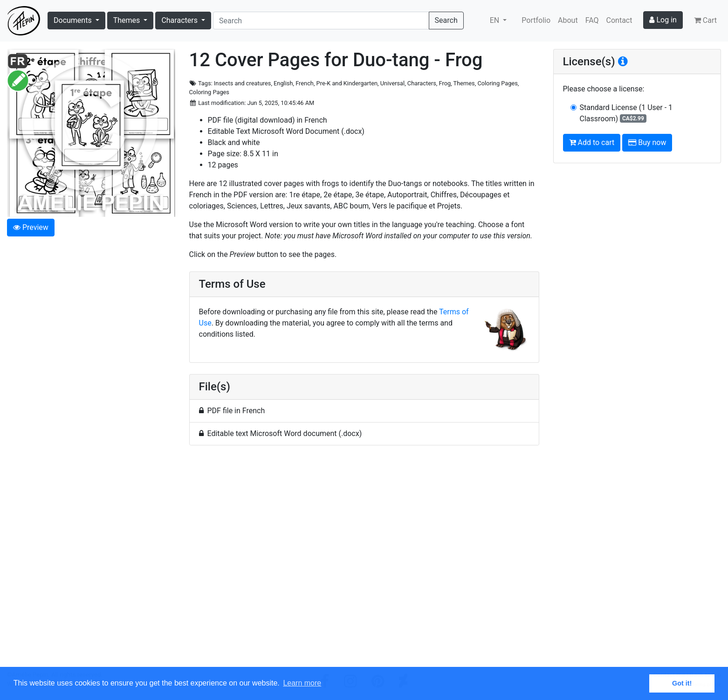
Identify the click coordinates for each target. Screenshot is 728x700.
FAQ (592, 20)
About (568, 20)
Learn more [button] (302, 683)
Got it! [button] (682, 683)
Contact (619, 20)
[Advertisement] (364, 561)
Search (446, 20)
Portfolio (536, 20)
